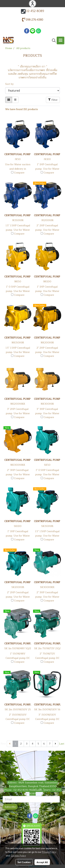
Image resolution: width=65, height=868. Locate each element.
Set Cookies (24, 862)
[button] (53, 40)
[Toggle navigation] (60, 40)
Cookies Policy (18, 855)
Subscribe (10, 807)
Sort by (10, 84)
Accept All (42, 862)
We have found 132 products (21, 109)
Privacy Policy (49, 852)
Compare (19, 173)
